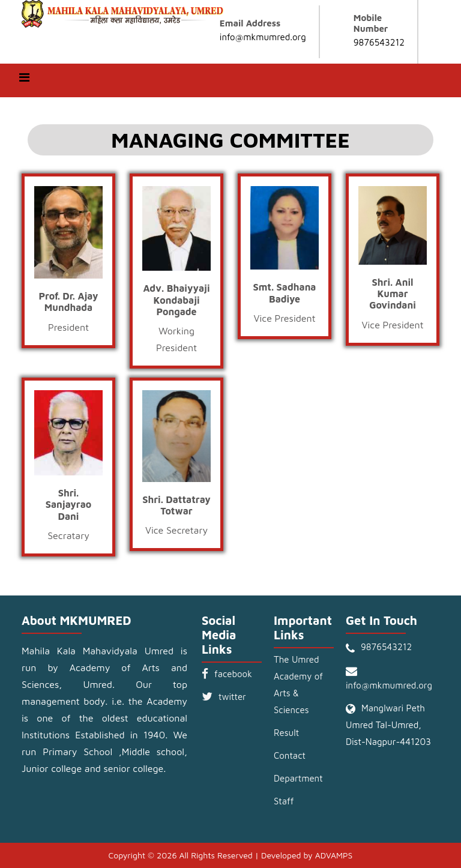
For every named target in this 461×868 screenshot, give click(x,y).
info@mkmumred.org (263, 37)
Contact (290, 755)
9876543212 (379, 42)
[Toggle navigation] (24, 80)
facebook (233, 674)
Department (298, 778)
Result (286, 733)
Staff (284, 801)
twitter (232, 697)
